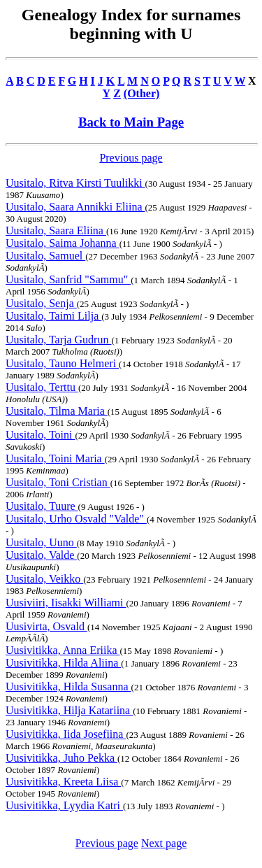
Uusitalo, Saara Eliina (56, 230)
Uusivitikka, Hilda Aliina (63, 663)
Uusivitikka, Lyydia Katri (64, 805)
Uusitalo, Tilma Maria (57, 411)
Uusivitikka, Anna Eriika (63, 650)
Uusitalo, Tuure (42, 506)
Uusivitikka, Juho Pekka (61, 758)
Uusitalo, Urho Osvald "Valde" (76, 519)
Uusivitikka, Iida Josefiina (66, 734)
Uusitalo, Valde (41, 555)
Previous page (131, 158)
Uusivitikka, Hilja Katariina (69, 710)
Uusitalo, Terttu (42, 387)
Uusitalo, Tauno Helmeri (62, 363)
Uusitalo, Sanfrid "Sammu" (68, 279)
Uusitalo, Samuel (45, 256)
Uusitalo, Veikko (44, 579)
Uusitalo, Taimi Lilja (53, 316)
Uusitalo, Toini (40, 435)
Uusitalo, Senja (41, 303)
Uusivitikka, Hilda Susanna (68, 686)
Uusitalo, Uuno (41, 542)
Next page (164, 843)
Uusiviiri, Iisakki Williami (66, 603)
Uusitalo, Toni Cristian (58, 482)
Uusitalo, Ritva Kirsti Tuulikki (75, 183)
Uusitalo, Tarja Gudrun (58, 340)
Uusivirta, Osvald (46, 626)
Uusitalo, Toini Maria (55, 458)
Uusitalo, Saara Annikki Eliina (75, 207)
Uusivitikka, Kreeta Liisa (63, 782)
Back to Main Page (131, 122)
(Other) (142, 93)
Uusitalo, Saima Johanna (63, 243)
